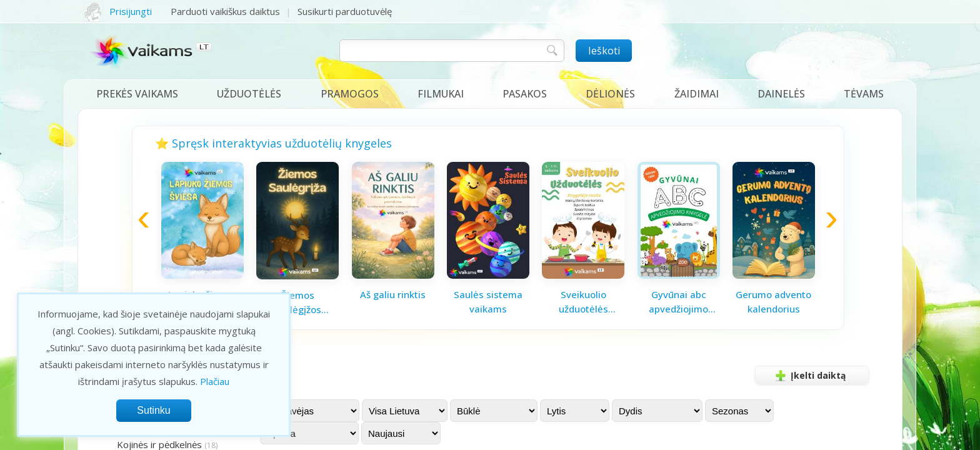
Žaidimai (697, 94)
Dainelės (781, 94)
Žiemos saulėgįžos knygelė (297, 302)
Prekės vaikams (137, 94)
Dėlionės (610, 94)
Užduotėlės (249, 94)
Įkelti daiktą (808, 376)
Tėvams (864, 94)
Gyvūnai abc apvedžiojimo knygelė (678, 302)
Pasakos (525, 94)
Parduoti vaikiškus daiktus (225, 11)
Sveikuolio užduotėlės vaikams (583, 302)
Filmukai (441, 94)
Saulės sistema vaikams (488, 302)
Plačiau (215, 381)
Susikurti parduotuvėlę (345, 11)
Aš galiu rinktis (393, 294)
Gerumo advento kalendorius (773, 302)
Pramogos (350, 94)
